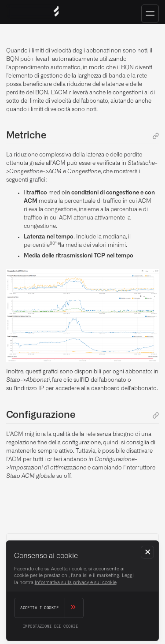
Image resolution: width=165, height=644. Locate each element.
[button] (147, 552)
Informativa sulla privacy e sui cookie (76, 583)
